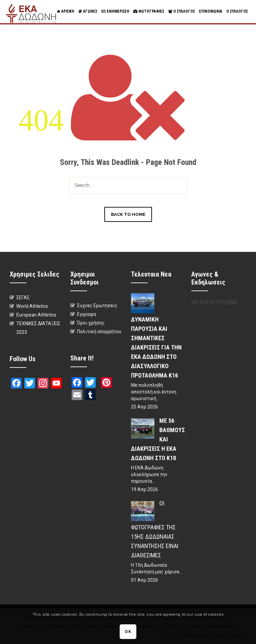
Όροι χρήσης (91, 323)
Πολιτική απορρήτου (99, 331)
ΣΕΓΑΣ (23, 298)
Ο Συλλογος (182, 12)
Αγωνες (88, 12)
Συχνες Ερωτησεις (97, 306)
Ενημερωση (115, 12)
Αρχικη (66, 12)
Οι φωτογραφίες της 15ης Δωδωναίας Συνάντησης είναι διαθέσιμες (155, 529)
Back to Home (128, 214)
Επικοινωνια (211, 11)
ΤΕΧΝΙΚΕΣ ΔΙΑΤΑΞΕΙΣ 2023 (38, 328)
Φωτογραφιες (149, 12)
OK (128, 632)
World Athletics (32, 306)
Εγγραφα (86, 314)
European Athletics (36, 315)
